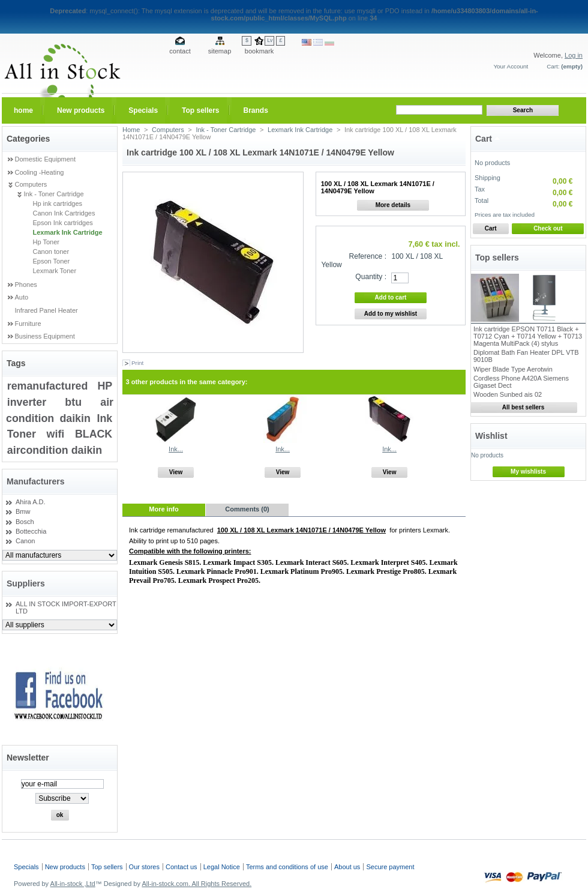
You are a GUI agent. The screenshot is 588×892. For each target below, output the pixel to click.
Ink (104, 418)
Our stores (144, 867)
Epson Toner (52, 261)
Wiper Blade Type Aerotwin (513, 369)
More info (164, 509)
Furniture (28, 324)
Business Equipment (45, 336)
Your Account (511, 66)
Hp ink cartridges (58, 203)
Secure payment (390, 867)
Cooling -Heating (40, 172)
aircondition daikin (55, 450)
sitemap (220, 51)
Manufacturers (35, 481)
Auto (22, 297)
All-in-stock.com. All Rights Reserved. (196, 884)
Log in (574, 55)
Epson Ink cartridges (63, 223)
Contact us (181, 867)
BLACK (94, 434)
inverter (27, 402)
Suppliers (26, 583)
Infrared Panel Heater (46, 310)
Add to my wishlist (391, 314)
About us (347, 867)
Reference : (368, 256)
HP (105, 386)
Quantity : (371, 277)
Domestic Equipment (46, 159)
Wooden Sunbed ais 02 (508, 394)
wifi (56, 434)
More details (393, 205)
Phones (26, 285)
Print (137, 363)
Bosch (25, 522)
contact (180, 51)
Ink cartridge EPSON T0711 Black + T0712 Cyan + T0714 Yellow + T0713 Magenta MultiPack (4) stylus (528, 336)
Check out (548, 228)
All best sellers (523, 407)
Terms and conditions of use (287, 867)
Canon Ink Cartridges (64, 213)
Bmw (23, 511)
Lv (270, 40)
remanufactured (48, 386)
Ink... (176, 449)
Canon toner (51, 252)
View (176, 472)
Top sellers (497, 258)
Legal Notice (222, 867)
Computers (31, 184)
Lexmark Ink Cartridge (68, 232)
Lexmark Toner (55, 271)
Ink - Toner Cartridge (54, 194)
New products (65, 867)
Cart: (553, 66)
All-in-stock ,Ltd (73, 884)
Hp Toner (46, 242)
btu (73, 402)
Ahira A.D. (31, 502)
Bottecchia (31, 531)
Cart (484, 139)
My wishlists (528, 472)
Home (131, 130)
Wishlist (491, 436)
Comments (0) (247, 509)
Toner (22, 434)
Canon (25, 541)
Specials (26, 867)
